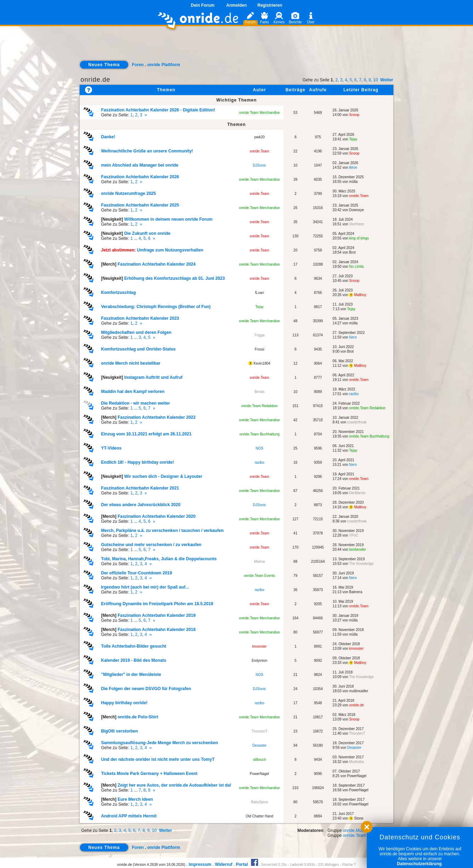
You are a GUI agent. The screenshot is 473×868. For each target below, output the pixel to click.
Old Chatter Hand (260, 816)
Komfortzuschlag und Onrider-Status (138, 349)
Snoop (354, 115)
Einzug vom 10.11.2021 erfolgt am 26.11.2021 (146, 434)
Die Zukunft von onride (147, 233)
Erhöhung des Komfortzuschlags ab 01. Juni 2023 (175, 278)
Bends (260, 392)
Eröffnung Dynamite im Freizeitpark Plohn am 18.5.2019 (157, 604)
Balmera (356, 592)
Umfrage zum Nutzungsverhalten (170, 250)
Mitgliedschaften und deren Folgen (136, 332)
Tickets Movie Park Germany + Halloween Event (149, 774)
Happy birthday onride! (124, 703)
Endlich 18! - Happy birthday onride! (137, 462)
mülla (353, 182)
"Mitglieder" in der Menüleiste (131, 675)
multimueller (359, 691)
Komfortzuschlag (118, 293)
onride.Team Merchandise (259, 113)
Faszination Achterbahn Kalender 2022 (156, 417)
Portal (242, 864)
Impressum (200, 864)
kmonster (259, 646)
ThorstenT (260, 731)
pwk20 (259, 137)
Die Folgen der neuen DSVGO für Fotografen (146, 689)
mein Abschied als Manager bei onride (139, 165)
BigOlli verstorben (119, 731)
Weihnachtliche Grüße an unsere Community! (147, 151)
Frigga (260, 335)
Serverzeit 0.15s (274, 865)
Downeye (357, 210)
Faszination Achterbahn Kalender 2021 (140, 488)
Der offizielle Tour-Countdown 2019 (136, 573)
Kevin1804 (259, 363)
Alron (353, 167)
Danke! (108, 137)
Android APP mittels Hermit (129, 816)
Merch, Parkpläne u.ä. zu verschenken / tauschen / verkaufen (162, 531)
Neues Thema (104, 65)
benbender (358, 549)
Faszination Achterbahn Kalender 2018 (156, 630)
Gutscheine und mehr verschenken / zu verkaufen (151, 545)
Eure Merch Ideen (135, 799)
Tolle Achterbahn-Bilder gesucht (133, 646)
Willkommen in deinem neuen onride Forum (168, 219)
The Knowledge (361, 564)
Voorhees (357, 224)
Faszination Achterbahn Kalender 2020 (156, 516)
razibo (354, 394)
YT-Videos (111, 448)
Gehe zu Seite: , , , (159, 561)
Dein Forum (203, 5)
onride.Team (259, 151)
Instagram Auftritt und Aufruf (153, 377)
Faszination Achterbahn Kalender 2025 (140, 205)
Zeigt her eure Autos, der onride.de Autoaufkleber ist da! (174, 785)
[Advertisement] (236, 48)
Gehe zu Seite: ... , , (136, 236)
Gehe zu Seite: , (140, 179)
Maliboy (358, 295)
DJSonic (259, 165)
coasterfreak (357, 422)
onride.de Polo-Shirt (138, 717)
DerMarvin (357, 493)
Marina (260, 562)
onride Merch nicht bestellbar (130, 363)
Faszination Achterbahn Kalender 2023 (140, 318)
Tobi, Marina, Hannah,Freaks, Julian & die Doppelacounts (159, 559)
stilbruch (259, 760)
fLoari (259, 293)
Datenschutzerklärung (419, 864)
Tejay (353, 139)
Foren (138, 65)
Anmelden (236, 5)
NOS (260, 448)
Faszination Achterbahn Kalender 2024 (156, 264)
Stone (356, 818)
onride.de (95, 80)
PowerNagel (260, 774)
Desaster (260, 745)
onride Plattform (164, 65)
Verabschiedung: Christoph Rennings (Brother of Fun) (156, 307)
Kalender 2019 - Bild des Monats (133, 660)
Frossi (259, 349)
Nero (353, 337)
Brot (352, 252)
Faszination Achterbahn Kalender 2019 (156, 615)
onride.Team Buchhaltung (259, 434)
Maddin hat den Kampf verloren (133, 392)
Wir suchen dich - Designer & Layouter (163, 476)
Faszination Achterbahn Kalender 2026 (140, 177)
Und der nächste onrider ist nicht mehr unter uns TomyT (158, 759)
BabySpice (260, 802)
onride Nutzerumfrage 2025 (128, 193)
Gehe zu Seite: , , (158, 112)
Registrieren (270, 5)
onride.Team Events (260, 576)
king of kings (359, 238)
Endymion (260, 661)
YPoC (354, 535)
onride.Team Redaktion (259, 406)
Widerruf (224, 864)
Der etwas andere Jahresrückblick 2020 (141, 505)
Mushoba (356, 762)
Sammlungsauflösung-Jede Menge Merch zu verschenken (159, 743)
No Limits (357, 267)
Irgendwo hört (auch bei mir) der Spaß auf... (145, 587)
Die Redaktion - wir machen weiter (135, 403)
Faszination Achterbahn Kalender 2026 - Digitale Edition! (158, 110)
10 (375, 80)
